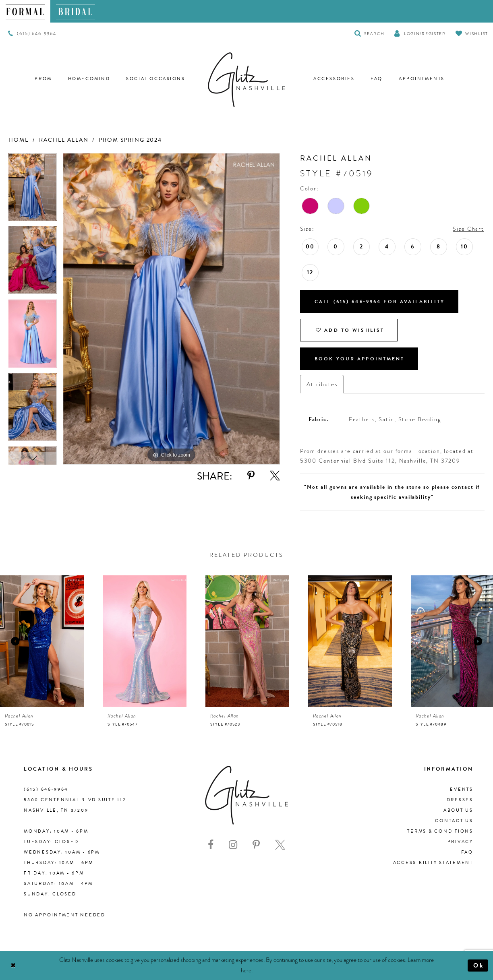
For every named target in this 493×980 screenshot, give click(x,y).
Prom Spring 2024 (130, 140)
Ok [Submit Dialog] (479, 966)
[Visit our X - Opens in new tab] (280, 845)
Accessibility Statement (433, 863)
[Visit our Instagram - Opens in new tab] (233, 845)
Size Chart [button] (468, 229)
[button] (420, 33)
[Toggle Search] (370, 33)
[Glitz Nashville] (246, 80)
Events (462, 789)
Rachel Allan (64, 140)
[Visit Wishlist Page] (472, 33)
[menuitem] (25, 11)
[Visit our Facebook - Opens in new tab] (211, 845)
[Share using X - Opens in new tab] (275, 476)
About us (458, 810)
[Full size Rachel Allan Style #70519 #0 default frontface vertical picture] (171, 309)
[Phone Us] (32, 33)
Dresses (460, 800)
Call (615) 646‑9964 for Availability (380, 302)
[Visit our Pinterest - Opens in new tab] (256, 845)
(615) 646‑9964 (46, 789)
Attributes (322, 384)
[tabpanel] (33, 190)
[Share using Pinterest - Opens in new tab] (251, 476)
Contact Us (454, 821)
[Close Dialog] (13, 966)
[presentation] (42, 641)
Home (19, 140)
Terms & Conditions (440, 831)
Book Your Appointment (360, 359)
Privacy (460, 842)
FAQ (467, 852)
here (246, 970)
